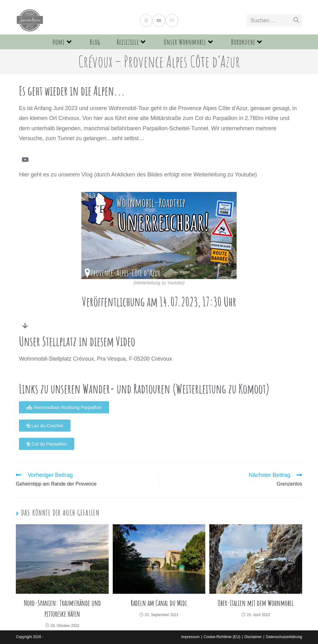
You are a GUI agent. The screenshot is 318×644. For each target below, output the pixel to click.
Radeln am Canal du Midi (159, 603)
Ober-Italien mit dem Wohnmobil (256, 603)
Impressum (190, 637)
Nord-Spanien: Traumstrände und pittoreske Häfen (62, 608)
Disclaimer (253, 637)
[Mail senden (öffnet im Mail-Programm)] (172, 20)
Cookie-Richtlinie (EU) (222, 637)
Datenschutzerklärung (284, 637)
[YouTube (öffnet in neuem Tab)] (159, 21)
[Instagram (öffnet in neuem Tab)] (146, 21)
